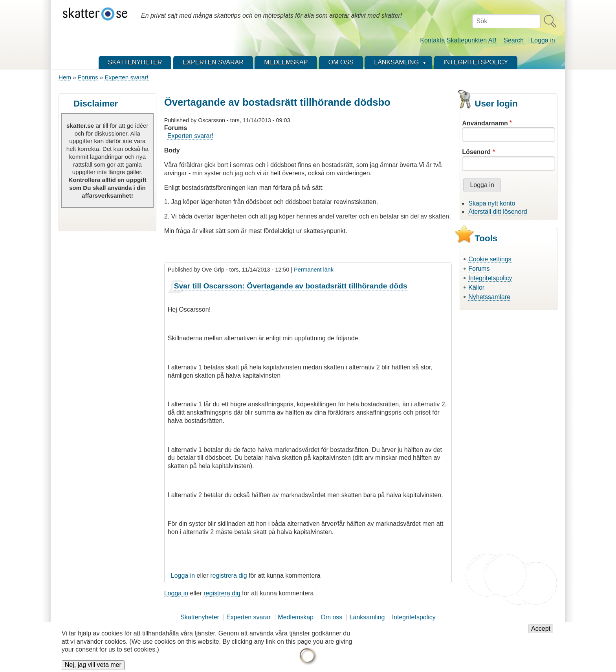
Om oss (331, 617)
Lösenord (476, 152)
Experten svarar (248, 617)
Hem (65, 77)
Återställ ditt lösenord (498, 212)
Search (514, 40)
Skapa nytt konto (492, 203)
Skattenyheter (200, 617)
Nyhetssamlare (489, 297)
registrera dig (228, 576)
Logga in (543, 40)
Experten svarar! (126, 77)
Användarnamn (485, 123)
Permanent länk (314, 270)
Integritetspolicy (490, 278)
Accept (541, 633)
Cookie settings (490, 259)
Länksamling (367, 617)
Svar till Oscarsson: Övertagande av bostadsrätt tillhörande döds (291, 286)
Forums (88, 77)
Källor (476, 287)
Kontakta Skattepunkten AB (458, 40)
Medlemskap (296, 617)
